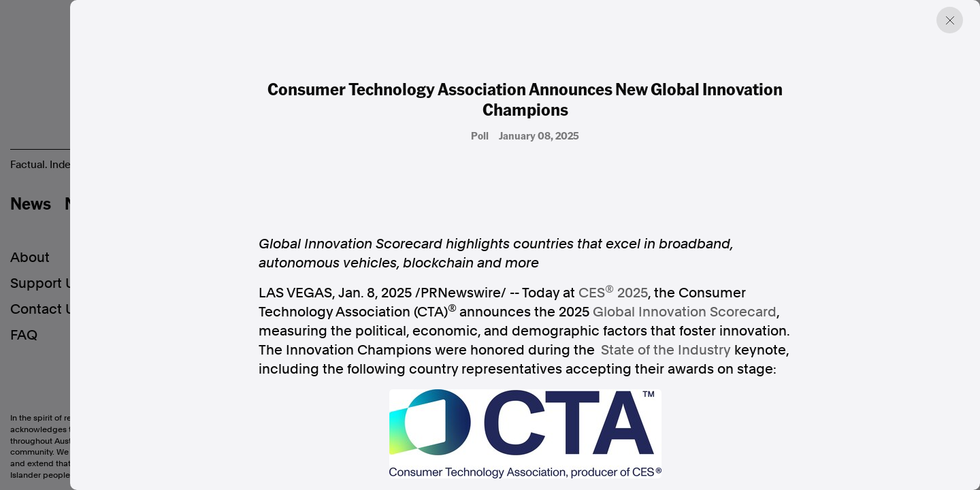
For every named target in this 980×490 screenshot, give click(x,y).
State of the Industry (666, 350)
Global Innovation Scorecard (685, 312)
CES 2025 (613, 292)
